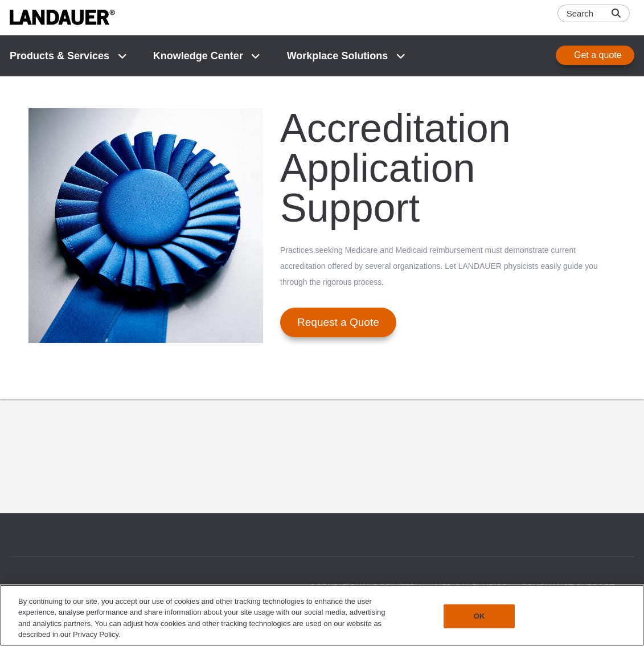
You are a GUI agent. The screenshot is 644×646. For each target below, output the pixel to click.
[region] (322, 615)
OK (479, 616)
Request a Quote (338, 322)
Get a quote (598, 55)
